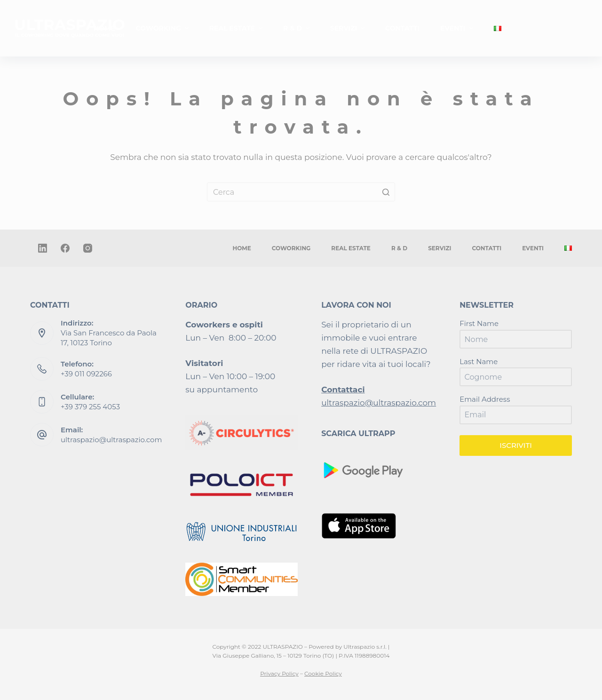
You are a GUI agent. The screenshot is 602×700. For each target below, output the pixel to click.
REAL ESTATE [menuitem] (237, 28)
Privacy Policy (279, 673)
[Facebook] (65, 248)
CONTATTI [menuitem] (402, 28)
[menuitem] (501, 28)
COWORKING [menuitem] (163, 28)
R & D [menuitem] (297, 28)
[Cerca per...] (301, 192)
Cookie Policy (323, 673)
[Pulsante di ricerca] (386, 192)
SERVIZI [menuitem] (349, 28)
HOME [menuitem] (104, 28)
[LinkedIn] (43, 248)
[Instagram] (88, 248)
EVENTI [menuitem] (458, 28)
